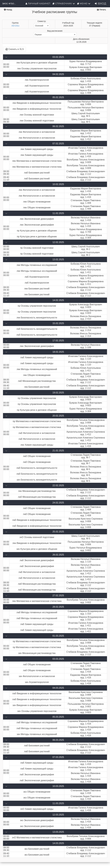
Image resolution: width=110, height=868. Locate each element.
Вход (101, 4)
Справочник (64, 4)
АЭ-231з (15, 26)
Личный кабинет (38, 4)
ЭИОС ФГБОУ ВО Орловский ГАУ (9, 4)
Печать (101, 10)
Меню (84, 4)
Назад (8, 10)
